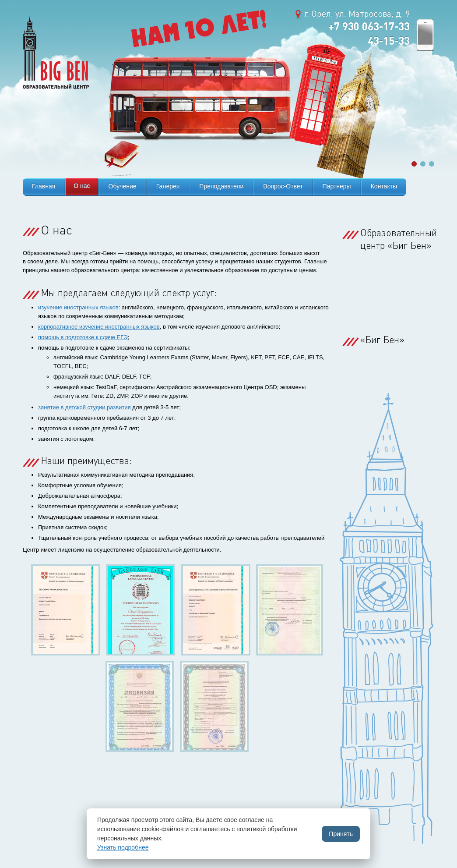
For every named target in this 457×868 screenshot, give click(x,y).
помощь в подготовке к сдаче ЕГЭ (83, 337)
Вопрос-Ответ (283, 186)
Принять (341, 834)
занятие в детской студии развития (84, 407)
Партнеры (337, 186)
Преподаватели (221, 186)
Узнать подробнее (123, 847)
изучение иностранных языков (78, 307)
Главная (44, 186)
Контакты (384, 186)
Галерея (168, 186)
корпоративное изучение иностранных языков (99, 327)
